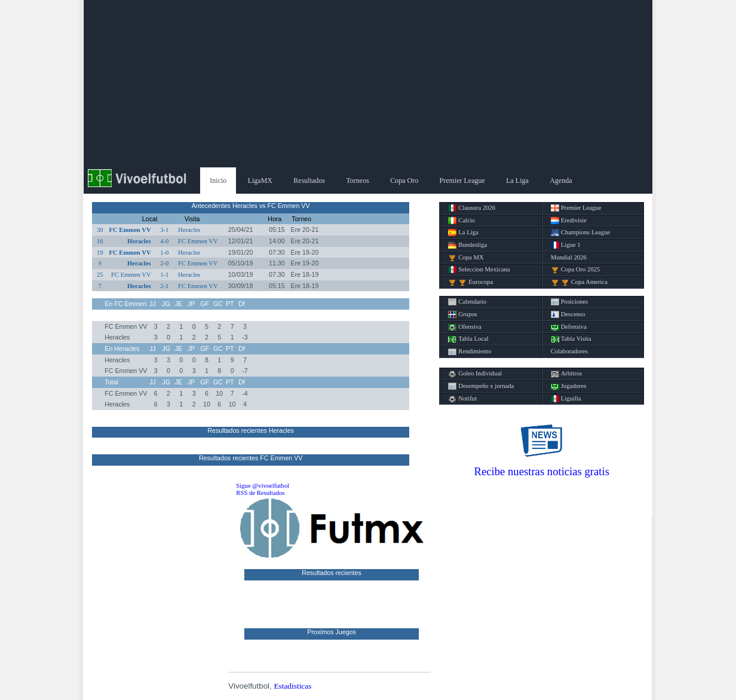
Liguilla (566, 399)
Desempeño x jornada (481, 386)
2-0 (164, 263)
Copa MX (466, 258)
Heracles (189, 230)
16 (100, 241)
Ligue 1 (566, 245)
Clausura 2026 (472, 208)
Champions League (581, 233)
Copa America (579, 282)
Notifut (462, 399)
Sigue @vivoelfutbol (263, 486)
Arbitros (567, 374)
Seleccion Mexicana (479, 270)
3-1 (164, 230)
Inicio (218, 181)
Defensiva (569, 327)
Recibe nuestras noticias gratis (542, 471)
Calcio (461, 221)
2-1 (164, 286)
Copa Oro (404, 181)
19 (100, 253)
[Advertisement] (368, 84)
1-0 (164, 253)
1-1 (164, 275)
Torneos (357, 181)
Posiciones (570, 302)
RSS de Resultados (260, 493)
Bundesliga (467, 245)
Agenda (561, 181)
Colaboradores (569, 351)
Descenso (568, 314)
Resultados (309, 181)
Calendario (467, 302)
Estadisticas (292, 686)
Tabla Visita (571, 339)
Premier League (462, 181)
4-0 (164, 241)
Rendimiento (470, 351)
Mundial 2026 (569, 257)
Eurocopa (470, 282)
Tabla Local (468, 339)
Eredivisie (569, 221)
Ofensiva (464, 327)
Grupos (462, 314)
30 (100, 230)
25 (100, 275)
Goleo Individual (475, 374)
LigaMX (260, 181)
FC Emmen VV (130, 230)
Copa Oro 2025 (576, 270)
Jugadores (569, 386)
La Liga (517, 181)
